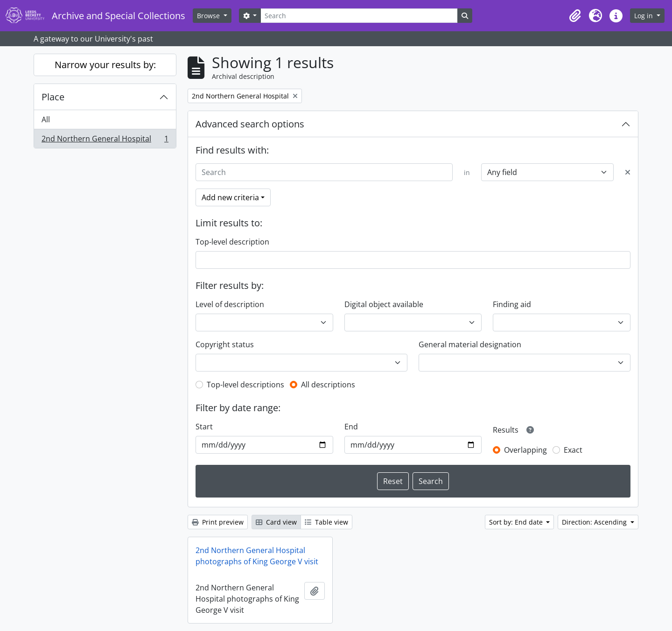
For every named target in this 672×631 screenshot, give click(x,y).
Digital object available (384, 304)
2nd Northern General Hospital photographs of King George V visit (257, 556)
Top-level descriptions (245, 385)
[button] (575, 16)
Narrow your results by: (105, 65)
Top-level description (232, 242)
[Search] (359, 16)
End (351, 427)
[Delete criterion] (628, 172)
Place (53, 97)
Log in (644, 16)
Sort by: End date (517, 522)
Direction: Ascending (595, 522)
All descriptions (328, 385)
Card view (276, 522)
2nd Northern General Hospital (105, 140)
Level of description (230, 304)
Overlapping (525, 450)
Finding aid (512, 304)
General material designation (470, 344)
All (46, 119)
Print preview (218, 522)
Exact (573, 450)
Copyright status (225, 344)
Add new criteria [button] (230, 197)
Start (204, 427)
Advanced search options (250, 124)
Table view (326, 522)
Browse (209, 16)
